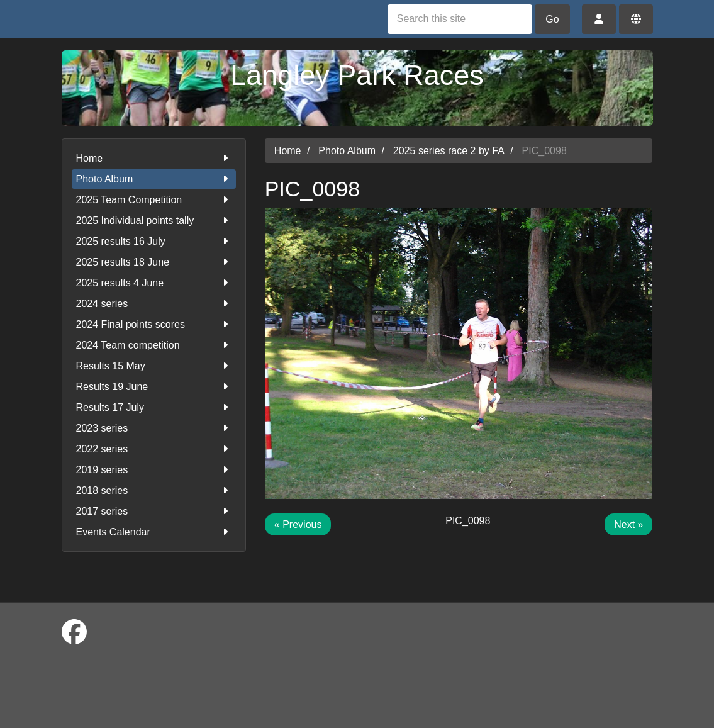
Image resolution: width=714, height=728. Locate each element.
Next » (628, 524)
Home (154, 158)
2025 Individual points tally (154, 221)
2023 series (154, 428)
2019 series (154, 470)
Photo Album (154, 179)
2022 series (154, 449)
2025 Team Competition (154, 200)
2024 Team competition (154, 345)
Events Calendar (154, 532)
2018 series (154, 490)
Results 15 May (154, 366)
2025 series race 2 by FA (449, 151)
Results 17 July (154, 407)
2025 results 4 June (154, 283)
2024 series (154, 304)
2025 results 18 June (154, 262)
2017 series (154, 511)
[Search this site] (460, 19)
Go (552, 19)
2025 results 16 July (154, 241)
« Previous (298, 524)
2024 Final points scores (154, 324)
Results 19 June (154, 387)
